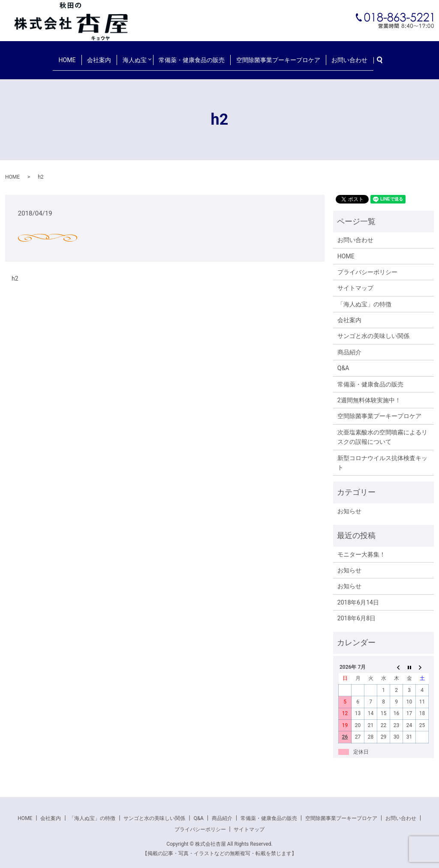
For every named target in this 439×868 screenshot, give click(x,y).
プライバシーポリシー (367, 264)
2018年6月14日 (358, 595)
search (374, 56)
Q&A (343, 361)
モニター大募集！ (361, 547)
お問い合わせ (341, 56)
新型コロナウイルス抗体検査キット (382, 455)
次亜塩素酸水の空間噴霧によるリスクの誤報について (382, 429)
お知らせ (349, 503)
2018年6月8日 (356, 611)
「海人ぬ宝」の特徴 (364, 296)
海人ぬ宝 (134, 56)
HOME (75, 56)
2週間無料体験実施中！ (369, 392)
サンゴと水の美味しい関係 (373, 329)
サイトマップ (355, 281)
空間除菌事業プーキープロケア (274, 56)
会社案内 (103, 56)
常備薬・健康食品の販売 (192, 56)
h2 (15, 271)
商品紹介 (349, 344)
